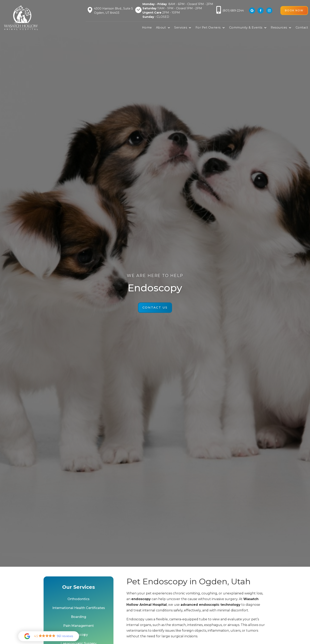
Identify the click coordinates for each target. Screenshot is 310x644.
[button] (163, 28)
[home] (21, 18)
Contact (302, 28)
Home (147, 28)
